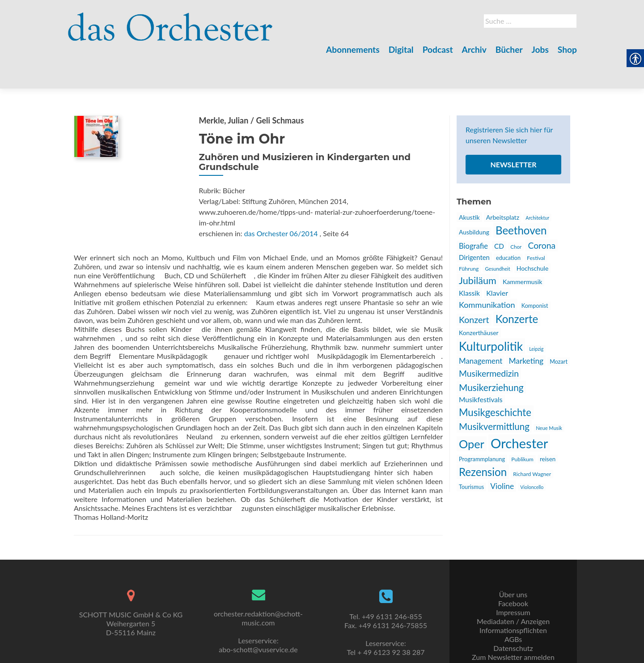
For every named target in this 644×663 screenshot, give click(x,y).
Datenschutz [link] (513, 627)
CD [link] (499, 215)
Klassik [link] (469, 262)
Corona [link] (542, 214)
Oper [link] (472, 412)
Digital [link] (401, 49)
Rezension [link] (483, 440)
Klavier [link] (497, 261)
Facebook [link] (513, 583)
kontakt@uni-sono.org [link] (258, 656)
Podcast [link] (438, 49)
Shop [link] (567, 49)
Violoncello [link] (532, 456)
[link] (170, 21)
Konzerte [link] (517, 287)
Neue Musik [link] (549, 397)
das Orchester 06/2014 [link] (281, 202)
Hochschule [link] (532, 237)
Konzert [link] (474, 288)
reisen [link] (548, 428)
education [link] (508, 227)
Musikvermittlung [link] (494, 395)
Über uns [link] (513, 574)
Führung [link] (469, 237)
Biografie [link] (473, 215)
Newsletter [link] (513, 133)
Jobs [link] (540, 49)
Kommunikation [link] (487, 273)
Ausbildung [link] (474, 201)
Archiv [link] (474, 49)
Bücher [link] (509, 49)
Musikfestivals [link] (481, 368)
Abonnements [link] (353, 49)
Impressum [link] (513, 592)
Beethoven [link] (521, 199)
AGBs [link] (513, 618)
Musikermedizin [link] (489, 342)
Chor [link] (516, 215)
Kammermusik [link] (522, 250)
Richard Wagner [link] (532, 443)
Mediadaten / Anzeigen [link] (513, 601)
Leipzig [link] (536, 317)
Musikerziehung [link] (491, 356)
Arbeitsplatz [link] (503, 186)
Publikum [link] (522, 428)
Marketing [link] (526, 329)
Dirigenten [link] (474, 226)
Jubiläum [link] (478, 249)
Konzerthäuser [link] (479, 301)
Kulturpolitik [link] (491, 315)
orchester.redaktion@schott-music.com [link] (258, 597)
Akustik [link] (469, 186)
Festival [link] (536, 227)
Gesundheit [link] (497, 237)
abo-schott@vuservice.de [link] (258, 629)
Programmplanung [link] (482, 428)
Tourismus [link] (471, 456)
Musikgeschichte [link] (495, 381)
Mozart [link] (559, 330)
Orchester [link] (519, 412)
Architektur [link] (537, 186)
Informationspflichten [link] (513, 610)
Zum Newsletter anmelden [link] (513, 636)
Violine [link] (502, 455)
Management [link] (481, 329)
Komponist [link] (535, 274)
